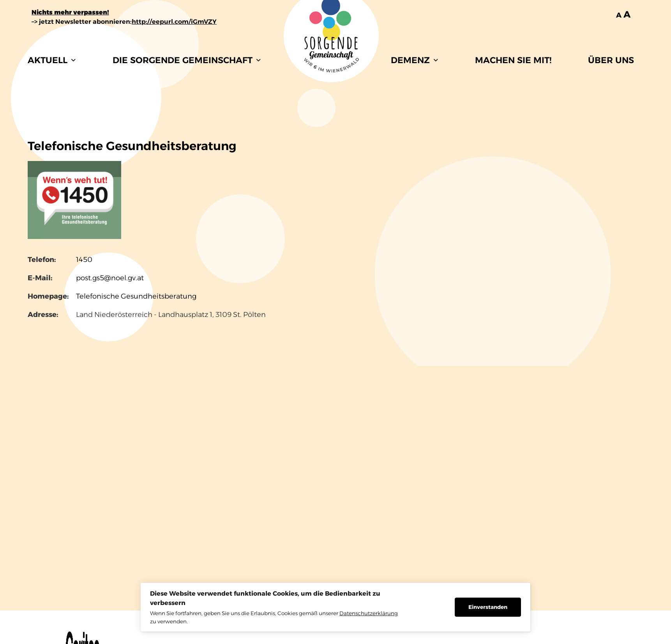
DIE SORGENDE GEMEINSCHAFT (187, 60)
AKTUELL (52, 60)
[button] (52, 60)
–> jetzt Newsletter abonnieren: (124, 22)
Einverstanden (488, 607)
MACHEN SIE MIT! (513, 60)
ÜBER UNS (611, 60)
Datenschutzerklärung (369, 613)
